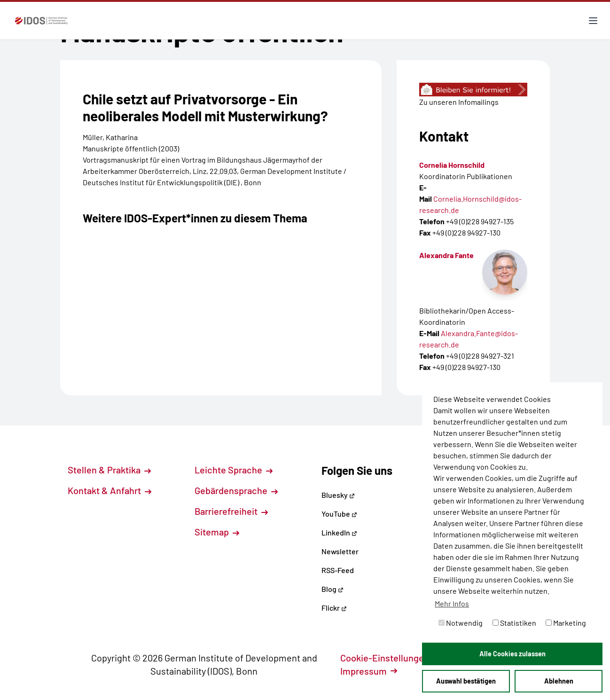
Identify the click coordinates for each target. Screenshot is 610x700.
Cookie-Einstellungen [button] (390, 658)
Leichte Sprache (234, 470)
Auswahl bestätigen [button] (466, 681)
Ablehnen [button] (559, 681)
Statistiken (514, 623)
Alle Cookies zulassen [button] (512, 654)
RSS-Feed (338, 570)
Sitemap (217, 532)
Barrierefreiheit (231, 511)
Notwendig (461, 623)
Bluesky (338, 495)
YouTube (339, 514)
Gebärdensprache (236, 490)
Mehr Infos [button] (452, 603)
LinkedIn (339, 532)
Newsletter (340, 551)
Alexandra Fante (446, 255)
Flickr (334, 608)
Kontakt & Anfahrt (109, 490)
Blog (332, 589)
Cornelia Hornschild (452, 165)
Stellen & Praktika (109, 470)
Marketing (566, 623)
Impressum (369, 671)
